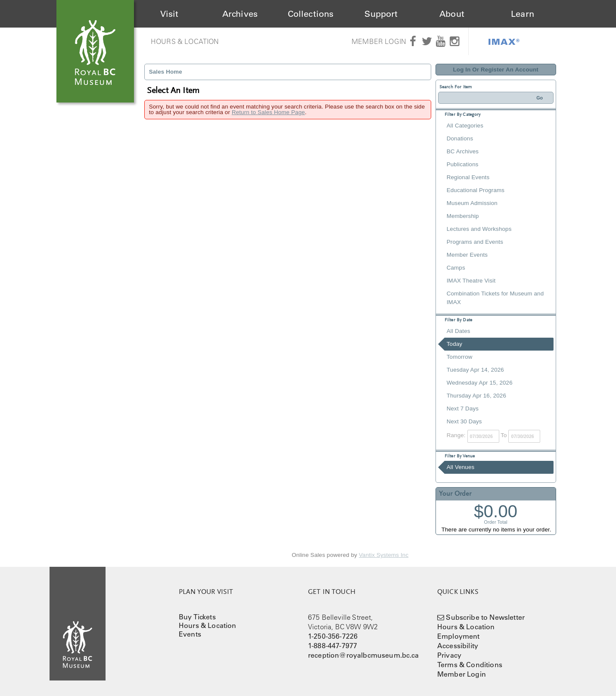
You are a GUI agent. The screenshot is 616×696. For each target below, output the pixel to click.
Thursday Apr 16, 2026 (476, 396)
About (452, 14)
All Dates (459, 331)
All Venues (461, 467)
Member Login (379, 41)
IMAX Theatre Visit (471, 281)
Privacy (449, 655)
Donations (460, 138)
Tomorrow (460, 357)
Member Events (467, 255)
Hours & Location (185, 41)
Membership (463, 216)
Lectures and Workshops (479, 229)
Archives (240, 14)
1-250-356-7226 (333, 636)
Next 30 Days (464, 421)
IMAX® (504, 41)
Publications (463, 164)
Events (190, 634)
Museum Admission (472, 203)
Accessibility (458, 646)
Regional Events (468, 177)
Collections (311, 14)
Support (381, 14)
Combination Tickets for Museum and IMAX (495, 298)
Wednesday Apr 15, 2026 (480, 383)
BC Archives (463, 151)
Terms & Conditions (470, 665)
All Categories (465, 126)
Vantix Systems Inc (384, 555)
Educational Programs (476, 190)
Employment (459, 636)
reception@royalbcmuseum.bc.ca (364, 655)
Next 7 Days (463, 409)
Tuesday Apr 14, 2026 (475, 370)
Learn (523, 14)
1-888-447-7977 (333, 646)
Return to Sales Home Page (268, 112)
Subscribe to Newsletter (485, 617)
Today (454, 344)
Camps (456, 268)
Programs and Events (475, 242)
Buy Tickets (197, 617)
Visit (170, 14)
